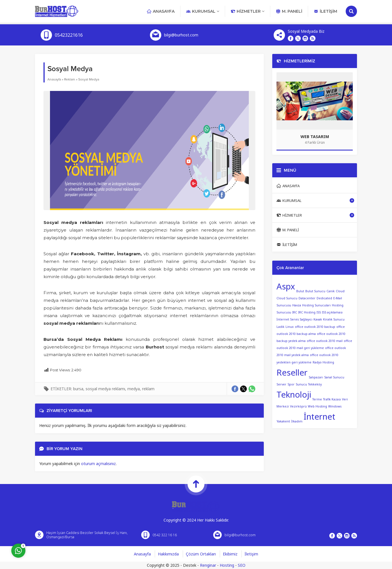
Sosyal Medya (89, 79)
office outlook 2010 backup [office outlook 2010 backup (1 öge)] (315, 327)
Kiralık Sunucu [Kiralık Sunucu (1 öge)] (334, 319)
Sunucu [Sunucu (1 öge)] (301, 384)
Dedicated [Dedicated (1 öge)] (324, 298)
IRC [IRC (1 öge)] (295, 312)
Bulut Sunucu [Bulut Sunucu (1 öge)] (315, 291)
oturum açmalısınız (98, 464)
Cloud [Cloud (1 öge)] (340, 291)
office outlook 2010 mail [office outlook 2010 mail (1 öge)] (325, 341)
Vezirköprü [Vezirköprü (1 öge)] (298, 406)
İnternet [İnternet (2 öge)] (319, 417)
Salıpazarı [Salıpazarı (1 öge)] (316, 377)
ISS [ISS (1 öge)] (319, 312)
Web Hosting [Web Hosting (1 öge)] (317, 406)
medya (134, 389)
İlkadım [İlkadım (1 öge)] (297, 421)
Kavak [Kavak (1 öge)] (318, 319)
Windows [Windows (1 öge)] (335, 406)
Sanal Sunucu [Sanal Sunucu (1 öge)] (334, 377)
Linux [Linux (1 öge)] (290, 327)
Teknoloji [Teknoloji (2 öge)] (294, 394)
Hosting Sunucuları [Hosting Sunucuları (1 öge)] (316, 305)
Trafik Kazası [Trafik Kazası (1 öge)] (332, 399)
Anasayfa (54, 79)
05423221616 (69, 35)
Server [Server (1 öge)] (281, 384)
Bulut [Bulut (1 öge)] (300, 291)
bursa (78, 389)
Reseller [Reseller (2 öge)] (292, 372)
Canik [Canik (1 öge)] (331, 291)
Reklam (70, 79)
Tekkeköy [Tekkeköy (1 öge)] (315, 384)
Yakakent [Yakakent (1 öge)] (283, 421)
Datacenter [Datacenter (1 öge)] (307, 298)
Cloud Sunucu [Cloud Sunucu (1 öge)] (287, 298)
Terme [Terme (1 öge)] (317, 399)
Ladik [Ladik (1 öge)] (280, 327)
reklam (148, 389)
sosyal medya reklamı (105, 389)
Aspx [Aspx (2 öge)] (286, 286)
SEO (242, 565)
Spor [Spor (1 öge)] (291, 384)
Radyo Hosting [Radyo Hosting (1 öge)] (323, 362)
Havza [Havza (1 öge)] (297, 305)
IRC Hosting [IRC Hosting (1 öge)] (307, 312)
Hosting (227, 565)
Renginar (208, 565)
